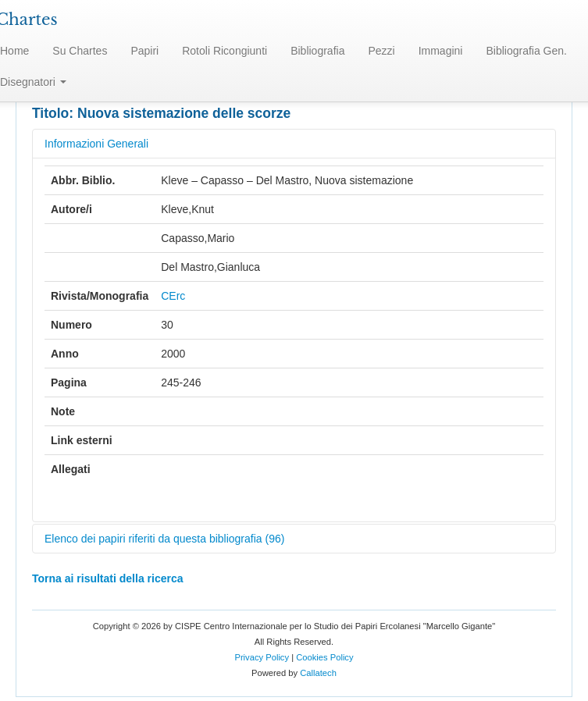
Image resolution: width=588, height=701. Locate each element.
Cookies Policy (324, 657)
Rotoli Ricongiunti (225, 51)
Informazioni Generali (96, 144)
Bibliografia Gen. (526, 51)
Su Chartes (80, 51)
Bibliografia (317, 51)
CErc (173, 296)
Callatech (318, 673)
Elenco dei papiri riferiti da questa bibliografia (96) (164, 539)
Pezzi (381, 51)
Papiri (144, 51)
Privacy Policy (262, 657)
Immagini (441, 51)
